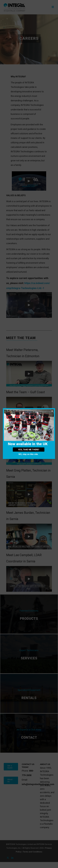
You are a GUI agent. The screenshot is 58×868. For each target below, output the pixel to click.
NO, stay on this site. (28, 454)
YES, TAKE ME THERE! (29, 449)
